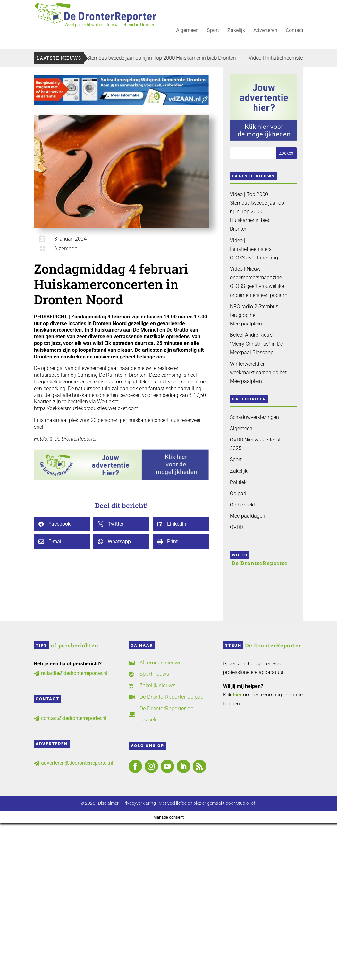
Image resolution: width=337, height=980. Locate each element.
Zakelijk (236, 31)
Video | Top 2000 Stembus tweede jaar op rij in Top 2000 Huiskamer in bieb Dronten (157, 58)
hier (237, 695)
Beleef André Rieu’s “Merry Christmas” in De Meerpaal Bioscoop (256, 344)
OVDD (236, 527)
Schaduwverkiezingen (254, 417)
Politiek (238, 482)
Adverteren (265, 31)
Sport (213, 31)
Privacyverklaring (139, 803)
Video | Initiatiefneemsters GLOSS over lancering (254, 249)
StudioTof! (246, 803)
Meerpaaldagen (248, 516)
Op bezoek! (242, 505)
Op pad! (239, 494)
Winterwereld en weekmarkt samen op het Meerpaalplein (258, 372)
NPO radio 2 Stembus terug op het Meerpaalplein (254, 315)
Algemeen (187, 31)
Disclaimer (108, 803)
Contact (295, 31)
